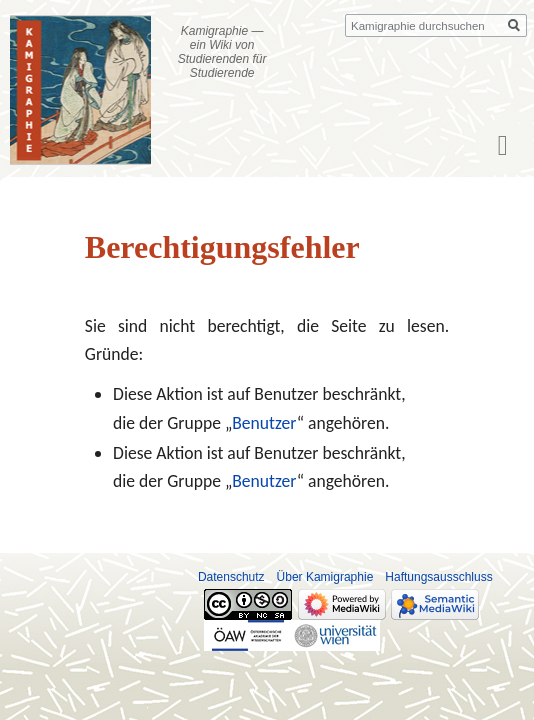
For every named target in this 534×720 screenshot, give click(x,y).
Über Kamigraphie (325, 577)
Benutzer (264, 423)
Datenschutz (231, 577)
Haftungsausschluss (438, 577)
